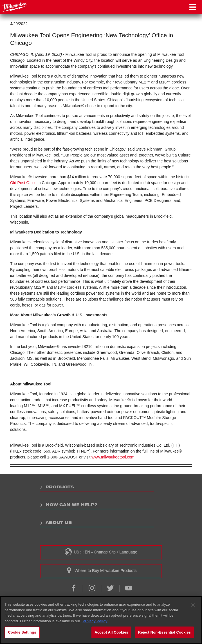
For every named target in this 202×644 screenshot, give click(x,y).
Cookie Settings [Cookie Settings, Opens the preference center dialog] (22, 632)
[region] (101, 620)
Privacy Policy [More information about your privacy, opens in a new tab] (95, 621)
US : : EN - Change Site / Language (101, 552)
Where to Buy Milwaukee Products (101, 571)
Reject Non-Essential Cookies (164, 632)
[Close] (193, 605)
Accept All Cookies (111, 632)
